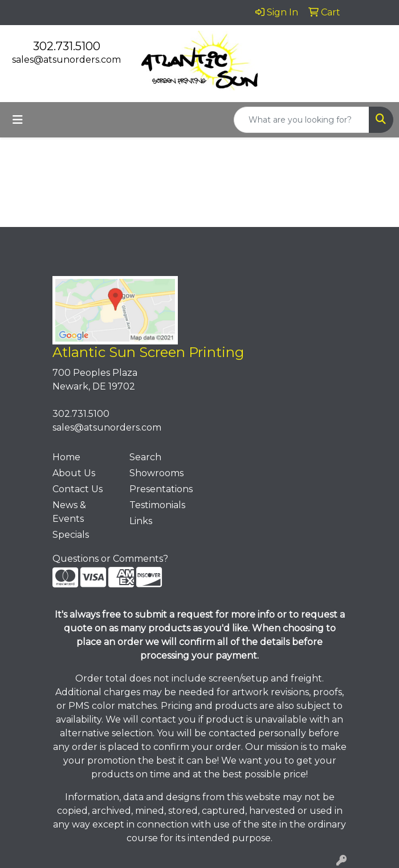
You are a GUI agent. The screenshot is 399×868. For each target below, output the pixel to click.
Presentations (161, 489)
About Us (74, 473)
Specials (71, 535)
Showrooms (156, 473)
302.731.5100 (67, 46)
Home (66, 457)
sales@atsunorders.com (66, 60)
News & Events (69, 512)
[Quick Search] (302, 120)
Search (145, 457)
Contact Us (78, 489)
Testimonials (157, 505)
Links (141, 521)
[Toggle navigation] (18, 120)
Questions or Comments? (110, 559)
